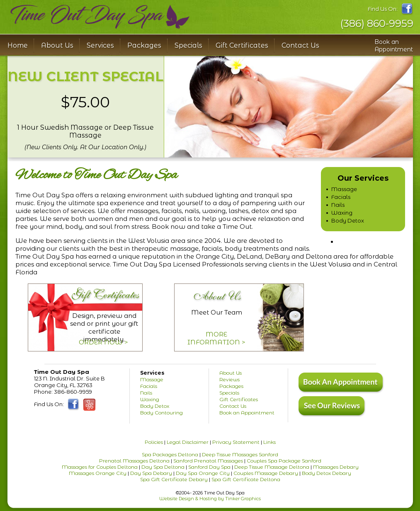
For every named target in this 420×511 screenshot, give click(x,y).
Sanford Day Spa (209, 467)
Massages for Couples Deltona (100, 467)
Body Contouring (161, 413)
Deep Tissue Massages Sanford (240, 454)
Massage (344, 189)
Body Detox (348, 220)
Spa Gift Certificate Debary (174, 479)
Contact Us (300, 45)
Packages (144, 45)
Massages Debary (336, 467)
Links (269, 442)
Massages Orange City (98, 473)
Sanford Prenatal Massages (208, 461)
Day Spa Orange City (203, 473)
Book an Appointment (394, 46)
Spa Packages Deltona (170, 454)
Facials (341, 197)
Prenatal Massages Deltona (134, 461)
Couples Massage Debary (266, 473)
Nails (338, 205)
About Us (231, 373)
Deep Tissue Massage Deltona (272, 467)
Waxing (342, 213)
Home (18, 45)
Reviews (229, 379)
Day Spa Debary (151, 473)
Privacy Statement (236, 442)
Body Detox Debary (327, 473)
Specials (188, 45)
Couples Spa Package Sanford (284, 461)
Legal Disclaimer (188, 442)
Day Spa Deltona (163, 467)
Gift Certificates (242, 45)
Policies (154, 442)
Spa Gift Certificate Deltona (246, 479)
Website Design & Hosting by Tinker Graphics (210, 499)
